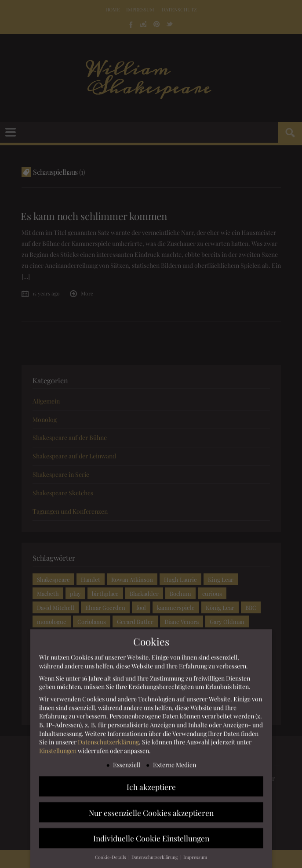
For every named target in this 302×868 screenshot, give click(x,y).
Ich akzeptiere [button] (151, 788)
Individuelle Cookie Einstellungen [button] (151, 840)
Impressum (195, 858)
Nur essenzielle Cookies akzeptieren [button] (151, 814)
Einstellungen (58, 752)
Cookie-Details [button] (111, 858)
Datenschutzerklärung (108, 743)
